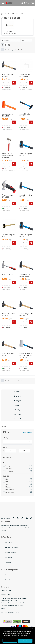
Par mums (17, 414)
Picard (7, 479)
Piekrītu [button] (25, 641)
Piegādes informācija (12, 547)
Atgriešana (9, 580)
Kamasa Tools (10, 492)
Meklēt (18, 396)
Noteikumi (8, 558)
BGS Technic (9, 490)
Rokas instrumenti (13, 13)
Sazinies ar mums (11, 575)
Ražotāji (18, 410)
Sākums (4, 13)
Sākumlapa (17, 392)
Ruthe (7, 482)
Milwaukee (9, 487)
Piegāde (17, 401)
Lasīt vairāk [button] (24, 635)
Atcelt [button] (31, 628)
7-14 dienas (9, 471)
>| (22, 50)
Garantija (8, 563)
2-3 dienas (9, 468)
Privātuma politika (11, 552)
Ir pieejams (9, 466)
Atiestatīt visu (27, 432)
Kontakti (18, 405)
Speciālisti (18, 419)
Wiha (7, 484)
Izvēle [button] (10, 641)
